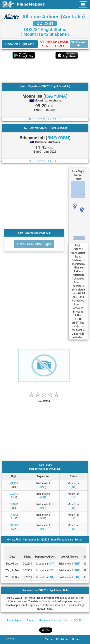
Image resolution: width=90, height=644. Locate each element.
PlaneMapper (15, 621)
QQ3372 (14, 525)
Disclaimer (64, 639)
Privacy (78, 639)
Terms (51, 639)
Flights (30, 621)
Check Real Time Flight (34, 244)
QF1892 (14, 504)
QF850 (14, 483)
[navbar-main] (83, 5)
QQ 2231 (45, 23)
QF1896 (14, 515)
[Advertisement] (45, 70)
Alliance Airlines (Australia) (53, 17)
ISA (73, 487)
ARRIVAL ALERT (79, 44)
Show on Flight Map (20, 44)
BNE (43, 487)
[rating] (44, 399)
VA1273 (14, 494)
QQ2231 (78, 621)
